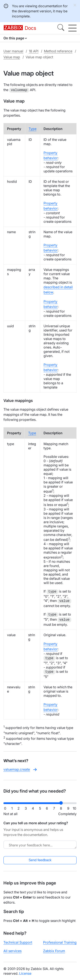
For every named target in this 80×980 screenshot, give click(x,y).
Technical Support (18, 942)
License (25, 973)
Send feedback (40, 860)
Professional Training (60, 942)
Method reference (58, 51)
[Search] (61, 28)
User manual (13, 51)
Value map (12, 57)
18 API (34, 51)
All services (12, 950)
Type (33, 128)
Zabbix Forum (54, 950)
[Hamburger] (72, 28)
